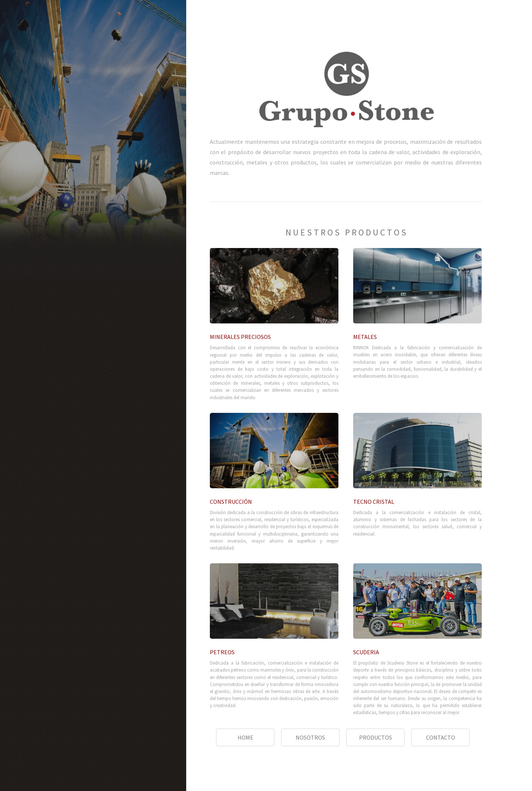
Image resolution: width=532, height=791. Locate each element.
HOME (245, 737)
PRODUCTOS (376, 737)
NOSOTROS (310, 737)
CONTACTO (441, 737)
